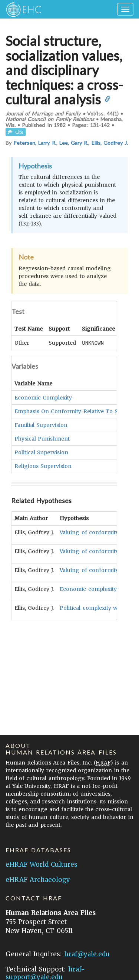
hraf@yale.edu (87, 954)
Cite (16, 132)
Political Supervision (41, 452)
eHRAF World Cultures (42, 864)
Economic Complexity (43, 397)
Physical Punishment (42, 438)
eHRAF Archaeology (38, 880)
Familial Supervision (41, 425)
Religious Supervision (43, 466)
